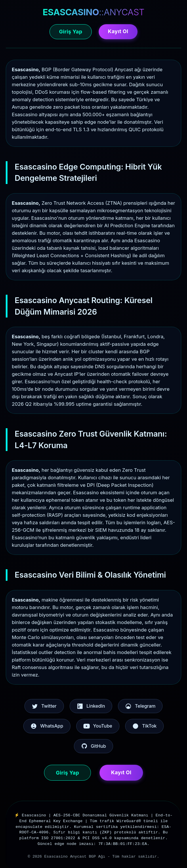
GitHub (94, 746)
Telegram (140, 706)
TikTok (144, 726)
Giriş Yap (71, 32)
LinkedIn (91, 706)
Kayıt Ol (118, 31)
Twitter (44, 706)
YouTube (98, 726)
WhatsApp (47, 726)
